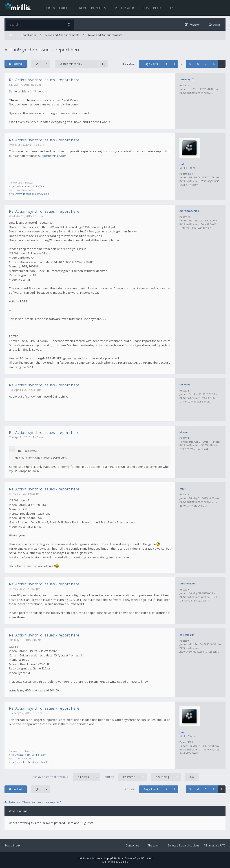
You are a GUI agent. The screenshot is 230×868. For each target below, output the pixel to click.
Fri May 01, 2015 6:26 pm (25, 494)
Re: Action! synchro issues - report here (44, 80)
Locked (16, 64)
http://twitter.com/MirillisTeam (28, 186)
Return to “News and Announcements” (35, 802)
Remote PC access (93, 8)
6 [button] (198, 64)
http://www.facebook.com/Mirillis (29, 194)
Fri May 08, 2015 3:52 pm (25, 589)
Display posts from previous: (66, 777)
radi (182, 164)
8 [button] (214, 64)
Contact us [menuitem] (132, 845)
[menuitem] (215, 25)
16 (189, 217)
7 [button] (206, 64)
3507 (190, 174)
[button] (167, 64)
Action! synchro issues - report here (42, 50)
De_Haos (185, 384)
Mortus (184, 432)
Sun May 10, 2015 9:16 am (25, 640)
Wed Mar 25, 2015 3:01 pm (26, 216)
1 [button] (174, 64)
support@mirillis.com (52, 156)
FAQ (173, 8)
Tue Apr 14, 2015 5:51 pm (25, 390)
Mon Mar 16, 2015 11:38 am (27, 145)
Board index (152, 8)
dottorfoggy (187, 635)
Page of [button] (151, 64)
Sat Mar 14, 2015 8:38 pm (25, 85)
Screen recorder (57, 8)
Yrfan (183, 489)
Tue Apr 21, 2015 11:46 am (26, 437)
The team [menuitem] (154, 845)
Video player (124, 8)
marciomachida (189, 211)
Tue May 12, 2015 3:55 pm (25, 713)
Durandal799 (187, 583)
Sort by (126, 777)
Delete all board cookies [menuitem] (184, 845)
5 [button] (190, 64)
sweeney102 (187, 79)
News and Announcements (62, 35)
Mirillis (81, 858)
